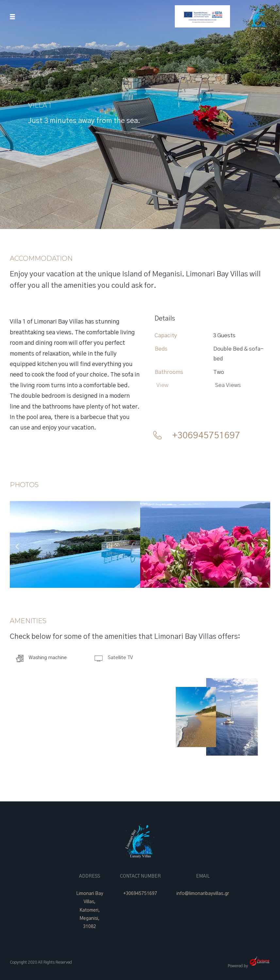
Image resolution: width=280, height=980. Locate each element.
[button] (17, 546)
